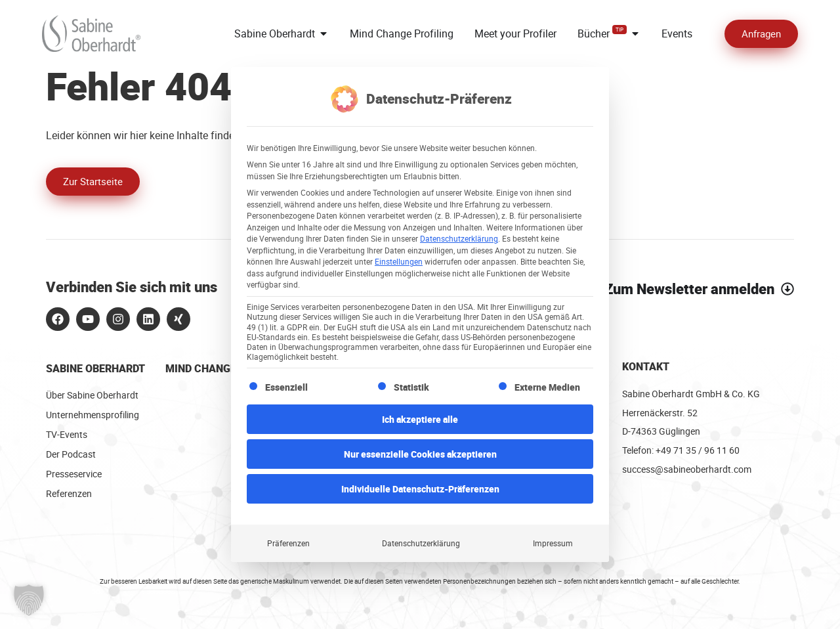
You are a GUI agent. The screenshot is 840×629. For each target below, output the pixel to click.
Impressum (553, 541)
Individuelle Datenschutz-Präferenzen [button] (420, 487)
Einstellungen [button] (399, 260)
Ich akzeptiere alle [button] (420, 417)
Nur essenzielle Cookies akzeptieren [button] (420, 452)
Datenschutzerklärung (459, 237)
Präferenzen (288, 541)
